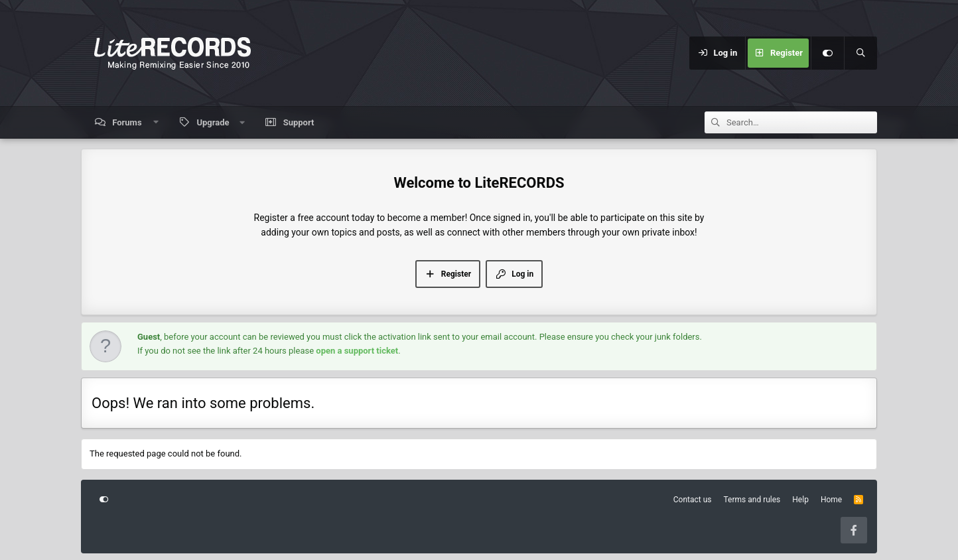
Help (800, 500)
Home (831, 500)
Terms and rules (752, 500)
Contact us (693, 500)
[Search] (860, 53)
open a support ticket (357, 351)
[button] (156, 122)
